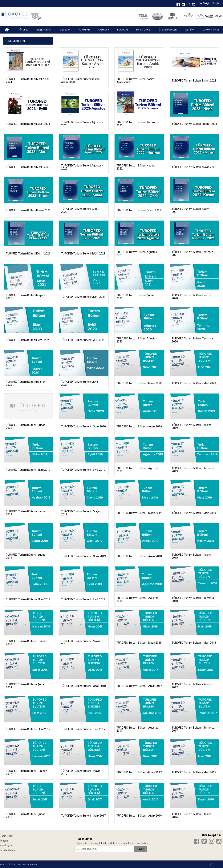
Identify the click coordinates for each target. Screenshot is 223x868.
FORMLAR (84, 30)
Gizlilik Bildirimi (8, 850)
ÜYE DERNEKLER (168, 30)
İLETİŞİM (189, 30)
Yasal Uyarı (6, 845)
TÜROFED (23, 30)
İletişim (4, 841)
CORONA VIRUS (211, 30)
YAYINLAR (104, 30)
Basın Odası (6, 836)
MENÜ (218, 16)
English (217, 3)
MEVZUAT (65, 30)
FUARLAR (123, 30)
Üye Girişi (203, 3)
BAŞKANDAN (44, 30)
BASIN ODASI (143, 30)
